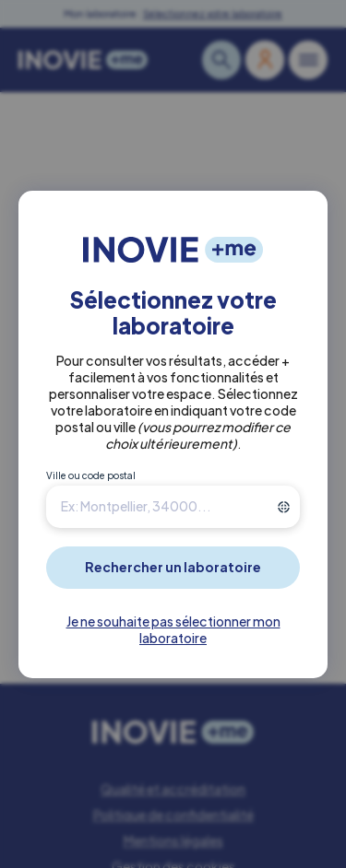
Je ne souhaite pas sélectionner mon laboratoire (173, 629)
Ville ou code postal (91, 475)
